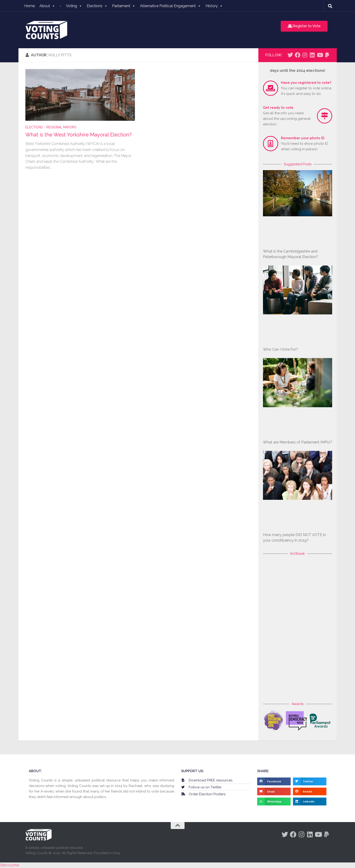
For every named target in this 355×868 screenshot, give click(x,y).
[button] (274, 781)
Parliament (124, 6)
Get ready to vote (278, 108)
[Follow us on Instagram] (305, 55)
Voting (74, 6)
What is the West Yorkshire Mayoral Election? (78, 135)
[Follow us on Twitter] (290, 55)
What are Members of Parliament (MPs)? (298, 442)
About (47, 6)
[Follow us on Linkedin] (312, 55)
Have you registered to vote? (306, 83)
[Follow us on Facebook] (298, 55)
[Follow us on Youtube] (320, 55)
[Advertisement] (298, 629)
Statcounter (10, 865)
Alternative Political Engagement (170, 6)
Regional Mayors (61, 127)
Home (30, 6)
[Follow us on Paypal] (327, 55)
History (214, 6)
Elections (97, 6)
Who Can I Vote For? (280, 349)
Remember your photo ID (303, 138)
